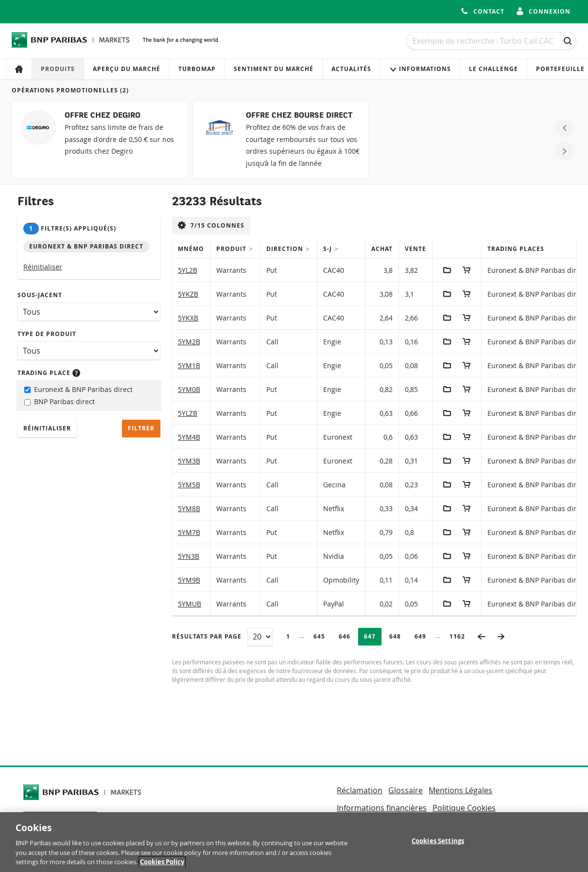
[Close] (572, 844)
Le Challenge (493, 69)
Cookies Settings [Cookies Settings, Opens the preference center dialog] (438, 844)
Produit (232, 249)
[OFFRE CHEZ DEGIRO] (100, 140)
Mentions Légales (460, 790)
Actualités (351, 69)
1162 (460, 636)
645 (322, 636)
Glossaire (406, 790)
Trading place (49, 373)
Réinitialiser (43, 267)
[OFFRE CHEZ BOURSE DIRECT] (281, 140)
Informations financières (382, 808)
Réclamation (360, 790)
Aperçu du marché (127, 69)
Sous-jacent (40, 295)
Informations (420, 69)
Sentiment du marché (274, 69)
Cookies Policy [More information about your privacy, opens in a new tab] (162, 866)
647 (372, 636)
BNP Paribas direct (60, 401)
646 (347, 636)
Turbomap (197, 69)
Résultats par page (207, 636)
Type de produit (47, 334)
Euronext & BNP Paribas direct (78, 389)
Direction (286, 249)
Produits (58, 69)
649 (423, 636)
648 (398, 636)
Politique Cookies (464, 808)
